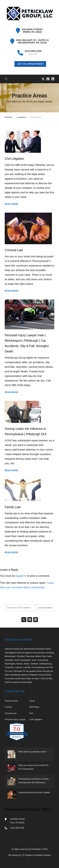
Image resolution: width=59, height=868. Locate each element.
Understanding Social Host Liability (34, 792)
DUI (31, 713)
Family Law (13, 507)
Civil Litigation (14, 159)
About (32, 701)
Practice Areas (11, 701)
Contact (8, 707)
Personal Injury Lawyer (15, 719)
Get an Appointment (30, 64)
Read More (11, 204)
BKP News (34, 707)
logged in (21, 576)
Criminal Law (14, 250)
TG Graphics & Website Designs (36, 855)
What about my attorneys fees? (32, 752)
